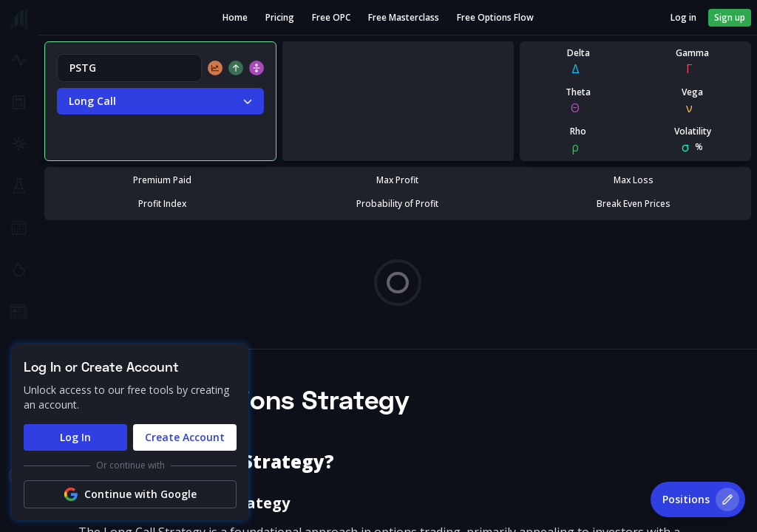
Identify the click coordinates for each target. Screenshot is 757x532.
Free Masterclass (404, 18)
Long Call (160, 101)
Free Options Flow (495, 18)
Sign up (730, 17)
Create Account (185, 437)
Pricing (280, 18)
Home (235, 18)
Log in (683, 18)
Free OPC (331, 18)
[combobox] (129, 68)
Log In (75, 437)
